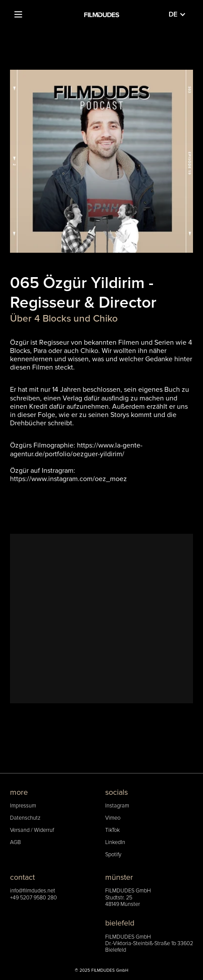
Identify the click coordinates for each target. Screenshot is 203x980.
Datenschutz (25, 818)
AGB (15, 843)
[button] (18, 14)
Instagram (117, 806)
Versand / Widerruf (32, 830)
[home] (102, 14)
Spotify (113, 855)
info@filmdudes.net (33, 891)
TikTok (112, 830)
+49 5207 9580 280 (33, 898)
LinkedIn (115, 843)
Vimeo (113, 818)
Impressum (23, 806)
